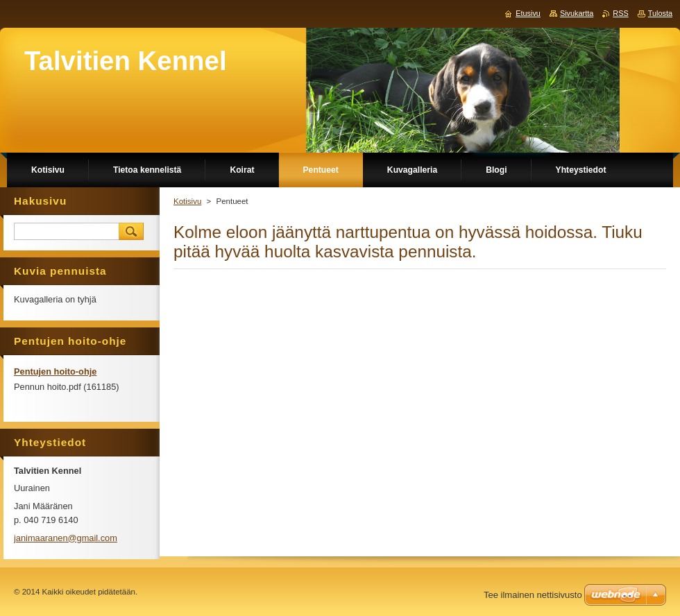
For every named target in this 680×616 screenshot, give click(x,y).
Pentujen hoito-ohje (55, 371)
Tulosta (660, 13)
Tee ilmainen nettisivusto (533, 595)
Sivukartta (577, 13)
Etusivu (528, 13)
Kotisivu (187, 201)
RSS (620, 13)
